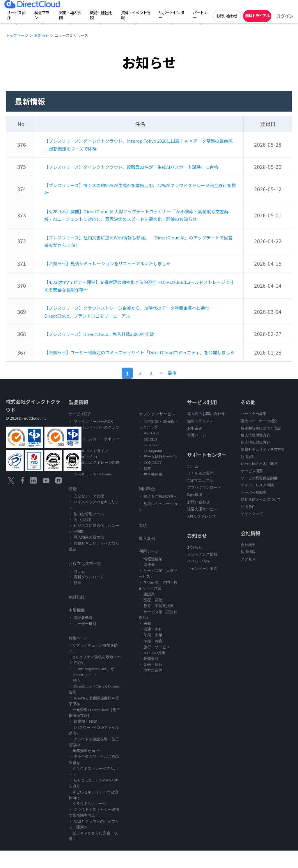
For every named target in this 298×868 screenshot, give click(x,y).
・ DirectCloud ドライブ (88, 468)
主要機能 (77, 628)
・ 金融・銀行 (151, 682)
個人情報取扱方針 (255, 460)
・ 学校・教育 (151, 659)
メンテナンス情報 (202, 572)
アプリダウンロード (204, 505)
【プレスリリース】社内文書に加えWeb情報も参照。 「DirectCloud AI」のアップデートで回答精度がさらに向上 (138, 253)
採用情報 (248, 569)
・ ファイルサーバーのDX (91, 439)
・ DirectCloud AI (83, 474)
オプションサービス (157, 431)
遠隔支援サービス (202, 526)
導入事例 (147, 556)
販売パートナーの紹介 (259, 438)
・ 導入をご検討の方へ (158, 514)
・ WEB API (149, 451)
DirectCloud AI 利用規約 (259, 481)
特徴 (73, 506)
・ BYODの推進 (152, 670)
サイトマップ (252, 531)
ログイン (285, 16)
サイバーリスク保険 (257, 503)
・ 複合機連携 (151, 492)
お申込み (195, 446)
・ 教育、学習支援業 (156, 623)
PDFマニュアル (200, 498)
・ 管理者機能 (80, 635)
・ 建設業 (147, 612)
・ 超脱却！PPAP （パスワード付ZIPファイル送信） (94, 745)
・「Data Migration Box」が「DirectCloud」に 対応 (92, 692)
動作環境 (195, 512)
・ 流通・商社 (151, 647)
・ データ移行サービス (158, 474)
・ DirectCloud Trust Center (90, 492)
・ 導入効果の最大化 (86, 555)
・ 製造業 (147, 582)
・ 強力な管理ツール (86, 531)
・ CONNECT (150, 480)
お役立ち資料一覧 (85, 581)
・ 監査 (145, 486)
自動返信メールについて (261, 517)
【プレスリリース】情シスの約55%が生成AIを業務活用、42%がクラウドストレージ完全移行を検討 (138, 195)
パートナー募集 (253, 431)
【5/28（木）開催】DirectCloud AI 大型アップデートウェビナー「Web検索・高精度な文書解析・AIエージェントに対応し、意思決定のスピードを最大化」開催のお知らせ (139, 224)
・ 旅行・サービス (154, 664)
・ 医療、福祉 (151, 617)
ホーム (193, 484)
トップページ (17, 35)
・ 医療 (145, 641)
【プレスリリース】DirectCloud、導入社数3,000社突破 (110, 344)
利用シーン (149, 569)
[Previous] (164, 391)
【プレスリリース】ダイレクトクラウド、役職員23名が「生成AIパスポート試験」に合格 (139, 170)
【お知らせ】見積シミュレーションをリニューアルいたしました (120, 275)
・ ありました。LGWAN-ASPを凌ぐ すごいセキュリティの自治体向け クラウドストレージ (93, 809)
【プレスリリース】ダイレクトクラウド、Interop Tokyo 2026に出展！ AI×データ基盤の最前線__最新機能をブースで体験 (139, 144)
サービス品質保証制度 (259, 496)
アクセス (248, 576)
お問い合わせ (227, 16)
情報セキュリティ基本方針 (263, 467)
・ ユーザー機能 (82, 641)
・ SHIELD (148, 457)
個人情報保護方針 (255, 453)
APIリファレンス (202, 534)
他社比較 (77, 615)
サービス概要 (252, 488)
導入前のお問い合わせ (206, 431)
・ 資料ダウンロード (86, 594)
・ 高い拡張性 (80, 537)
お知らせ (42, 35)
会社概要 (248, 562)
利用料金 (147, 506)
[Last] (181, 391)
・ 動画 (75, 600)
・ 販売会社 (149, 676)
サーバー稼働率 (253, 510)
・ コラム (77, 589)
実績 (143, 543)
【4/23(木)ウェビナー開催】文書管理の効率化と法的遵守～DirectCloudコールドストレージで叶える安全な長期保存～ (139, 297)
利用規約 (248, 474)
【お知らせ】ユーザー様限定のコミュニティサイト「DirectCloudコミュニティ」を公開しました (140, 366)
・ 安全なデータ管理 (86, 514)
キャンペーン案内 (202, 586)
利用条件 (248, 524)
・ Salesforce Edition (155, 462)
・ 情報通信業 (151, 576)
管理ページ (197, 453)
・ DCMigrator (151, 468)
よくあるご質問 (200, 491)
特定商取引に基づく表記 (261, 446)
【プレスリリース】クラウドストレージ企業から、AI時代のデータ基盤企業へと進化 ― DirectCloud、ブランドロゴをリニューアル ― (138, 322)
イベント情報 (198, 579)
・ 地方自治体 (151, 688)
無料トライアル (257, 16)
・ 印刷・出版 (151, 653)
